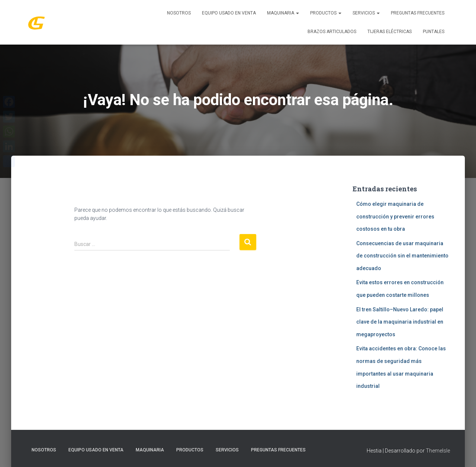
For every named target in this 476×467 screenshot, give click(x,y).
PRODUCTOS (326, 13)
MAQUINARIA (283, 13)
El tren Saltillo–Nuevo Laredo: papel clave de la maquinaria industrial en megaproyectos (400, 322)
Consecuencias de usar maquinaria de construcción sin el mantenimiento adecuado (402, 256)
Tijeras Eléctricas (390, 32)
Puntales (434, 32)
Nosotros (179, 13)
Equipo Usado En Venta (229, 13)
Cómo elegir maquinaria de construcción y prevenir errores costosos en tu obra (395, 216)
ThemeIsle (438, 451)
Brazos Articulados (332, 32)
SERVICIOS (366, 13)
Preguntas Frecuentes (418, 13)
